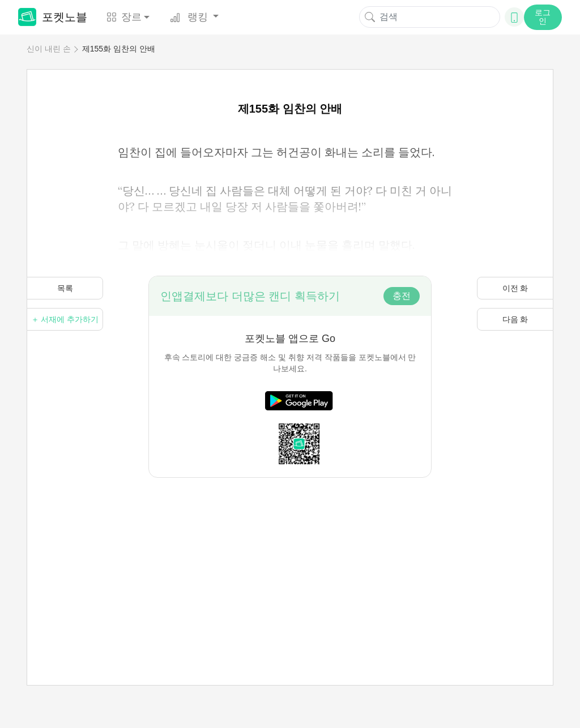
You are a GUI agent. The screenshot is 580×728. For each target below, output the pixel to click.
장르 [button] (124, 17)
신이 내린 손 (49, 49)
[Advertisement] (290, 557)
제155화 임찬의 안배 (119, 49)
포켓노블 (53, 17)
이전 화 (515, 288)
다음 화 (515, 319)
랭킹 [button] (190, 17)
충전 (402, 296)
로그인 (543, 17)
